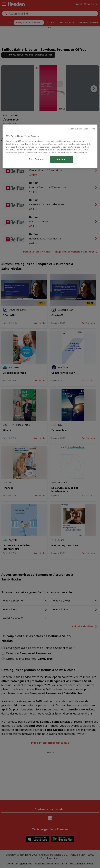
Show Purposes (37, 159)
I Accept (61, 159)
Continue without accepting (82, 129)
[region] (50, 146)
